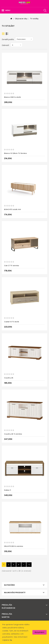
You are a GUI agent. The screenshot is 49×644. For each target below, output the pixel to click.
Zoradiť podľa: (8, 39)
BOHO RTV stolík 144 (12, 209)
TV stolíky (34, 19)
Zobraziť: (6, 45)
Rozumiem (39, 632)
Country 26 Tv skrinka (13, 434)
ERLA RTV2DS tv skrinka (14, 546)
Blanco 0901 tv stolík (13, 97)
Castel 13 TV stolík (12, 322)
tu (11, 640)
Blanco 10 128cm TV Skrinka (15, 153)
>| (29, 565)
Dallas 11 (8, 490)
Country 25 (9, 378)
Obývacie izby (21, 19)
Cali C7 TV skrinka (12, 266)
